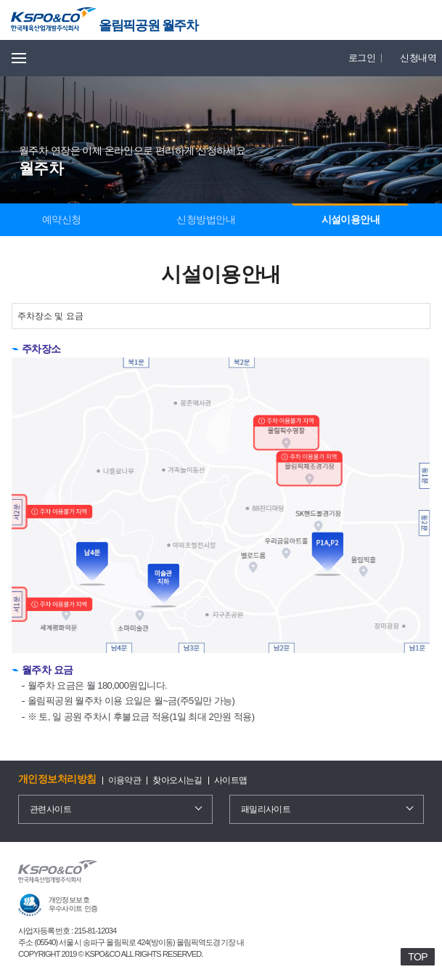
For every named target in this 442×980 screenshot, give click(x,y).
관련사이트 (50, 809)
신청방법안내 (206, 219)
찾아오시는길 (177, 780)
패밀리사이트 (266, 809)
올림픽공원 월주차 (148, 25)
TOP (418, 957)
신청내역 (418, 58)
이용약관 (125, 780)
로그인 (362, 58)
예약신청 (62, 219)
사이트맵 (231, 780)
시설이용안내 (351, 219)
